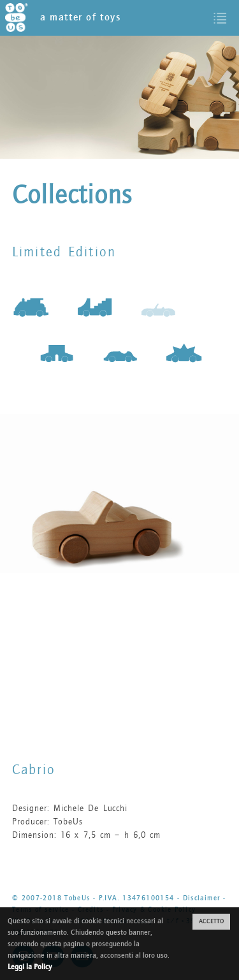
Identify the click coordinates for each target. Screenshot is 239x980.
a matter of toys (63, 18)
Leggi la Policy (30, 967)
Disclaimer (202, 898)
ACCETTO (211, 921)
